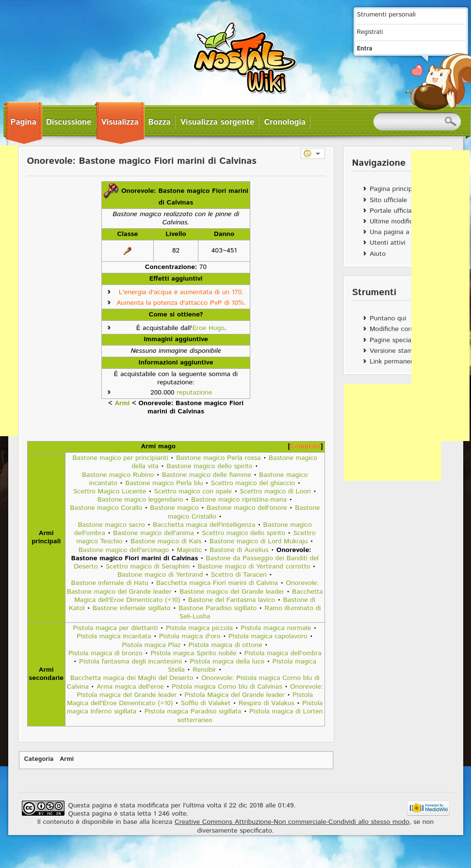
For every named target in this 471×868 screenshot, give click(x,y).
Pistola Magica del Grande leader (235, 695)
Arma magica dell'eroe (130, 687)
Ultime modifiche (395, 221)
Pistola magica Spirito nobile (193, 653)
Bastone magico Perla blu (164, 483)
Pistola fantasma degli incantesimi (130, 662)
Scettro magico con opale (193, 491)
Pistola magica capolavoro (268, 636)
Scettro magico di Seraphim (148, 567)
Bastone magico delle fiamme (207, 475)
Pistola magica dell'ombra (283, 653)
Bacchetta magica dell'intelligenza (204, 525)
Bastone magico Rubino (118, 475)
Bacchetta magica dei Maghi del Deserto (132, 678)
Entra (365, 48)
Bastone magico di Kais (166, 541)
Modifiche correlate (399, 329)
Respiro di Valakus (267, 703)
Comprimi (305, 446)
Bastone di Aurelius (239, 550)
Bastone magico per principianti (120, 458)
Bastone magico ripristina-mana (239, 500)
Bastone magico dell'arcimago (124, 550)
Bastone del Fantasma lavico (232, 600)
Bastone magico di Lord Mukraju (259, 541)
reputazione (194, 393)
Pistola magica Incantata (114, 636)
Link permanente (395, 362)
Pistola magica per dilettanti (115, 628)
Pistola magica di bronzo (106, 653)
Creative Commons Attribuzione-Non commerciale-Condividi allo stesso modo (292, 822)
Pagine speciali (392, 340)
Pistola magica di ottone (226, 645)
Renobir (204, 670)
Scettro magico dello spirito (244, 533)
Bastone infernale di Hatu (109, 583)
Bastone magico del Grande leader (232, 592)
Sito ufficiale (388, 200)
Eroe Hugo (208, 328)
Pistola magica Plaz (151, 645)
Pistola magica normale (276, 628)
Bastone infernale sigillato (132, 608)
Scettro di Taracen (239, 575)
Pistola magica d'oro (190, 636)
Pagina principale (395, 189)
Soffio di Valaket (206, 703)
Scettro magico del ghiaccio (253, 483)
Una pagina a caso (398, 232)
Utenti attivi (388, 243)
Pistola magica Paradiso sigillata (193, 711)
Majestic (189, 550)
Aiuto (378, 254)
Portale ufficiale (393, 211)
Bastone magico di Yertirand (160, 575)
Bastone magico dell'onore (247, 508)
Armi (122, 403)
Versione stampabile (400, 351)
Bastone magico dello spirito (209, 466)
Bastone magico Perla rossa (218, 458)
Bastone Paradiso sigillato (218, 608)
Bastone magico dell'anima (154, 533)
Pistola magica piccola (199, 628)
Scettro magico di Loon (275, 491)
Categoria (39, 759)
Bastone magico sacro (111, 525)
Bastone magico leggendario (140, 500)
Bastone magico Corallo (106, 508)
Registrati (370, 32)
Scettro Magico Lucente (110, 491)
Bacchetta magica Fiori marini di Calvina (217, 583)
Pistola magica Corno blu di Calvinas (227, 687)
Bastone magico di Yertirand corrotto (254, 567)
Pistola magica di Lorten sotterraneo (250, 716)
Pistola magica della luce (227, 662)
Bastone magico (174, 508)
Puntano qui (388, 318)
